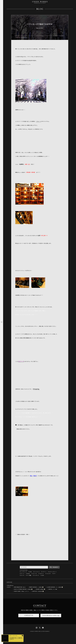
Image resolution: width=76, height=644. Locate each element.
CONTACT (40, 606)
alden (31, 572)
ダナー (55, 573)
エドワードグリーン (53, 572)
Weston (28, 573)
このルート (39, 121)
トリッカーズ (37, 572)
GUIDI (43, 575)
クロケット (42, 573)
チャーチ (23, 573)
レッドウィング (24, 572)
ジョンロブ (49, 573)
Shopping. (36, 389)
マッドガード (36, 575)
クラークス (35, 573)
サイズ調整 (29, 575)
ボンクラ (23, 575)
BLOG (40, 9)
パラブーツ (44, 572)
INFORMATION (24, 38)
